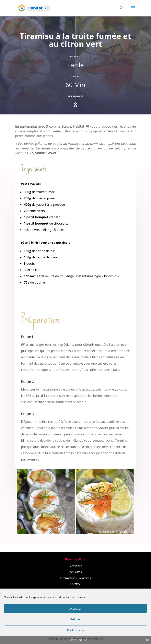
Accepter (75, 608)
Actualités (76, 572)
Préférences (75, 630)
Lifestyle (75, 584)
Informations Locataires (75, 578)
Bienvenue (75, 566)
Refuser (76, 619)
